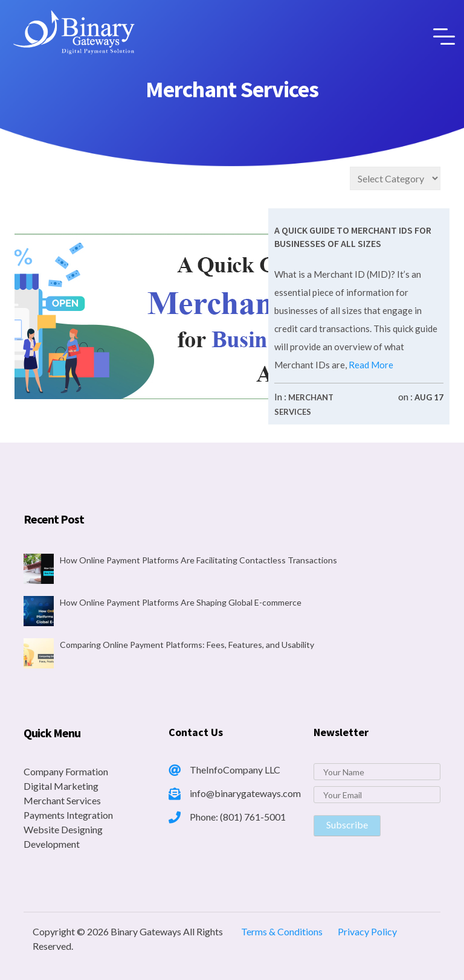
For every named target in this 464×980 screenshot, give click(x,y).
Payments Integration (68, 815)
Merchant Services (62, 800)
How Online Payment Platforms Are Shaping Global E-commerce (181, 602)
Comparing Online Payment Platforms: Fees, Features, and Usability (187, 645)
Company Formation (66, 771)
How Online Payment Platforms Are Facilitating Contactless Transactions (198, 560)
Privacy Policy (367, 931)
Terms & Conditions (282, 931)
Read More (370, 365)
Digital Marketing (61, 786)
